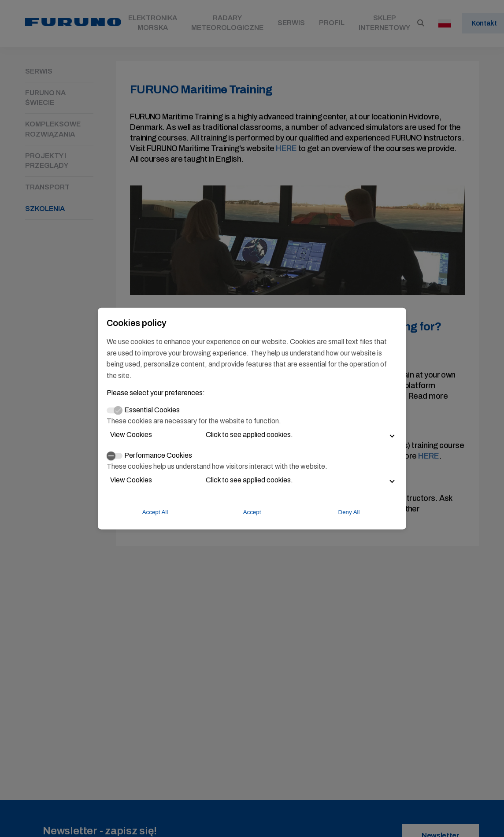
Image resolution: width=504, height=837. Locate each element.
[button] (252, 435)
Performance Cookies (158, 455)
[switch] (115, 456)
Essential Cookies (152, 410)
